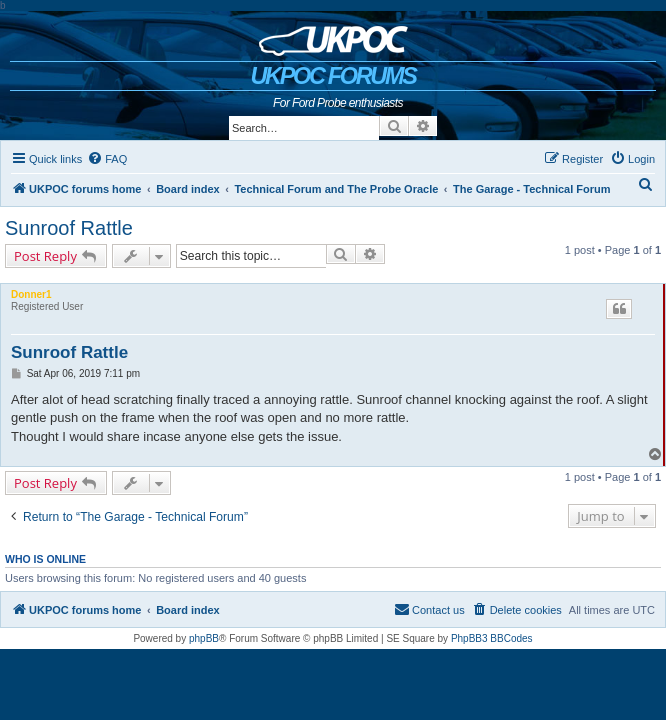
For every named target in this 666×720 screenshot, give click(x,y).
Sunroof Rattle (69, 228)
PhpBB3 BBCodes (492, 638)
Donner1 (31, 294)
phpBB (204, 638)
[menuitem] (107, 159)
